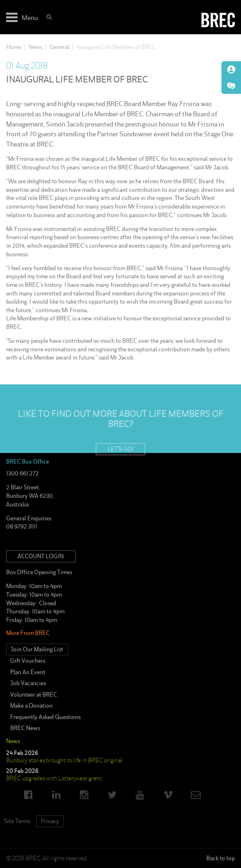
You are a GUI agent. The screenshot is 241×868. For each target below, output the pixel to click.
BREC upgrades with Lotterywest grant (54, 778)
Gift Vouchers (28, 661)
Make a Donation (31, 706)
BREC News (25, 728)
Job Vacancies (28, 683)
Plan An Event (28, 672)
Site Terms (17, 821)
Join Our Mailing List (37, 649)
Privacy (50, 821)
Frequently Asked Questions (45, 717)
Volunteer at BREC (34, 695)
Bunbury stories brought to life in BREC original (64, 760)
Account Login (41, 556)
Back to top (221, 858)
